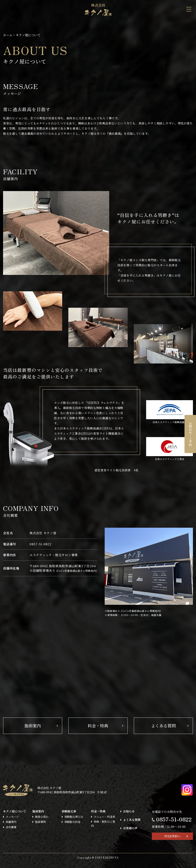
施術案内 (33, 726)
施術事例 (40, 822)
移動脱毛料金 (72, 822)
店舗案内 (11, 822)
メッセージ (12, 817)
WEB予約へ (173, 836)
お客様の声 (130, 828)
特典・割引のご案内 (103, 824)
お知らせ (129, 811)
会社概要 (11, 827)
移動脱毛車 (69, 811)
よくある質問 (163, 726)
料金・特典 (98, 726)
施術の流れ (42, 817)
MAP (102, 792)
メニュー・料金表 (104, 817)
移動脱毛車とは (74, 817)
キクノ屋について (15, 811)
